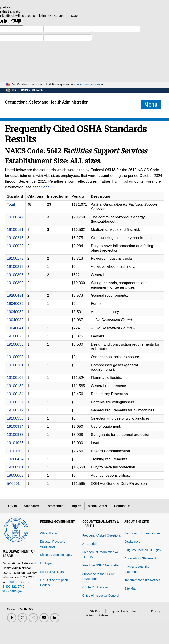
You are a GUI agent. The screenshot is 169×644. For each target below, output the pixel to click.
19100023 (15, 336)
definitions (41, 187)
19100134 (15, 394)
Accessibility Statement (140, 558)
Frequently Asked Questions (102, 535)
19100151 (15, 230)
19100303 (15, 275)
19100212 (15, 410)
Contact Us (122, 506)
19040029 (15, 304)
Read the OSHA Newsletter (101, 565)
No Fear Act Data (52, 572)
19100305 (15, 283)
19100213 (15, 238)
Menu (151, 104)
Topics (76, 506)
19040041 (15, 328)
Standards (31, 506)
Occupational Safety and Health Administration (47, 102)
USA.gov (46, 563)
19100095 (15, 357)
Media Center (98, 506)
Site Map (130, 588)
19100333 (15, 418)
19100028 (15, 246)
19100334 (15, 427)
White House (49, 533)
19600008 (15, 475)
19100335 (15, 435)
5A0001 (13, 484)
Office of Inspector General (101, 596)
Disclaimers (132, 542)
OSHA (13, 506)
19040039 (15, 320)
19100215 (15, 267)
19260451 (15, 295)
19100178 (15, 258)
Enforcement (55, 506)
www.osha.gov (13, 591)
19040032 (15, 312)
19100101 (15, 365)
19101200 (15, 451)
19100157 (15, 402)
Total (11, 204)
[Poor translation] (16, 22)
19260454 (15, 459)
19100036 (15, 344)
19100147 (15, 217)
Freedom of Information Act (143, 533)
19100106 (15, 378)
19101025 (15, 443)
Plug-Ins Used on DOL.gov (143, 550)
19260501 (15, 467)
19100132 (15, 386)
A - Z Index (90, 544)
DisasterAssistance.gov (56, 555)
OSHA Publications (95, 587)
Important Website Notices (142, 580)
